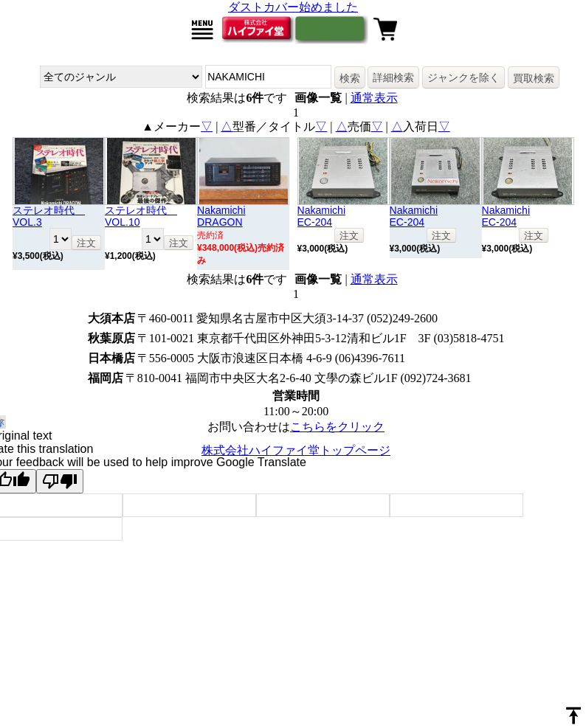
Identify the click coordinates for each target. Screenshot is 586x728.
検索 (350, 78)
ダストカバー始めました (293, 7)
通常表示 (374, 98)
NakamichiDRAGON (221, 216)
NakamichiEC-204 (322, 216)
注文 (86, 243)
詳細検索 (393, 77)
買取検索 (534, 78)
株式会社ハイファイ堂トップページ (296, 450)
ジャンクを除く (463, 77)
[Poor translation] (60, 481)
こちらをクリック (337, 427)
